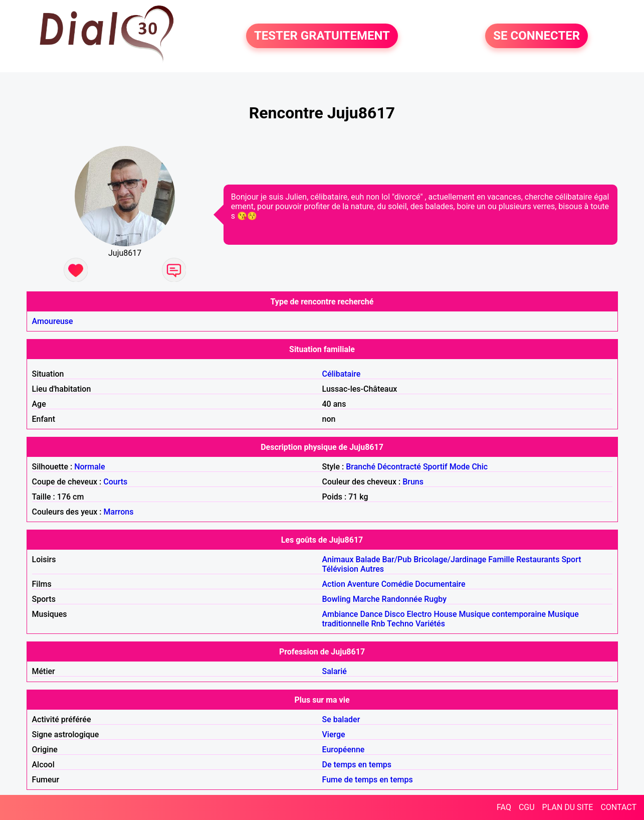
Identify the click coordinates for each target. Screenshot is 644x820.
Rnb (378, 624)
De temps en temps (357, 765)
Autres (372, 569)
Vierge (334, 734)
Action (334, 584)
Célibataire (342, 374)
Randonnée (402, 599)
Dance (371, 614)
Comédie (397, 584)
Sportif (435, 467)
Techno (400, 624)
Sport (571, 559)
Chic (480, 467)
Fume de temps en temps (368, 780)
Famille (501, 559)
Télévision (340, 569)
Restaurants (538, 559)
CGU (527, 807)
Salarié (335, 671)
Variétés (430, 624)
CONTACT (618, 807)
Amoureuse (53, 321)
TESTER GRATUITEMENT (322, 36)
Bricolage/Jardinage (450, 559)
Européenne (344, 750)
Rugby (435, 599)
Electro (419, 614)
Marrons (119, 512)
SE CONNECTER (536, 36)
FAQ (504, 807)
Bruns (413, 482)
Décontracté (399, 467)
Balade (368, 559)
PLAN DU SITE (568, 807)
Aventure (363, 584)
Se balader (341, 719)
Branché (361, 467)
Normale (89, 467)
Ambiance (340, 614)
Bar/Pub (397, 559)
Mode (460, 467)
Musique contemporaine (503, 614)
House (445, 614)
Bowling (337, 599)
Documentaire (440, 584)
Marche (366, 599)
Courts (115, 482)
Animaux (338, 559)
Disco (394, 614)
